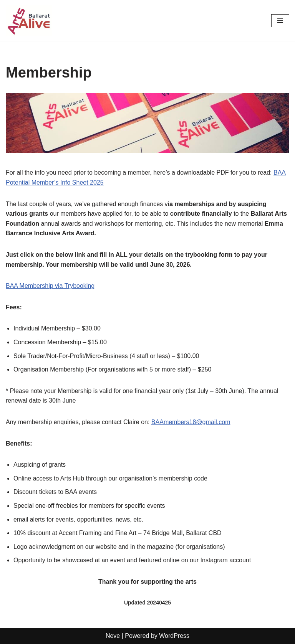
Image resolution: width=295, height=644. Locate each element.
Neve (113, 636)
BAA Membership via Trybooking (50, 286)
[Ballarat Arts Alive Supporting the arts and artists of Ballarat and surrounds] (29, 21)
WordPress (174, 636)
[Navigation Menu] (280, 21)
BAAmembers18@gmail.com (191, 422)
